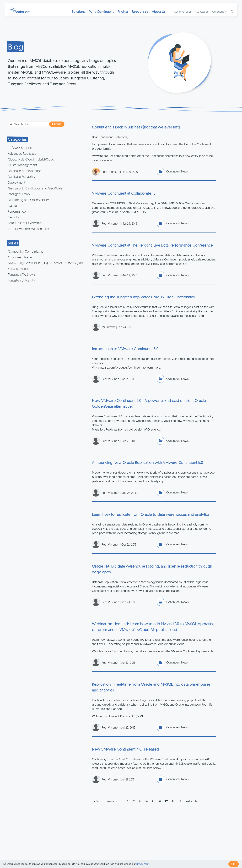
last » (198, 805)
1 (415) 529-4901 (105, 855)
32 (133, 805)
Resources (140, 14)
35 (153, 805)
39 (180, 805)
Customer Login (183, 14)
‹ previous (110, 805)
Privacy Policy (143, 864)
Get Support (219, 14)
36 (159, 805)
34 (146, 805)
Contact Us (202, 14)
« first (97, 805)
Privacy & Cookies (149, 855)
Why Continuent (101, 14)
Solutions (78, 14)
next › (188, 805)
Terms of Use (126, 855)
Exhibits (188, 855)
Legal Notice (172, 855)
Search (232, 14)
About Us (158, 14)
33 (140, 805)
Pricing (122, 14)
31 (127, 805)
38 (173, 805)
